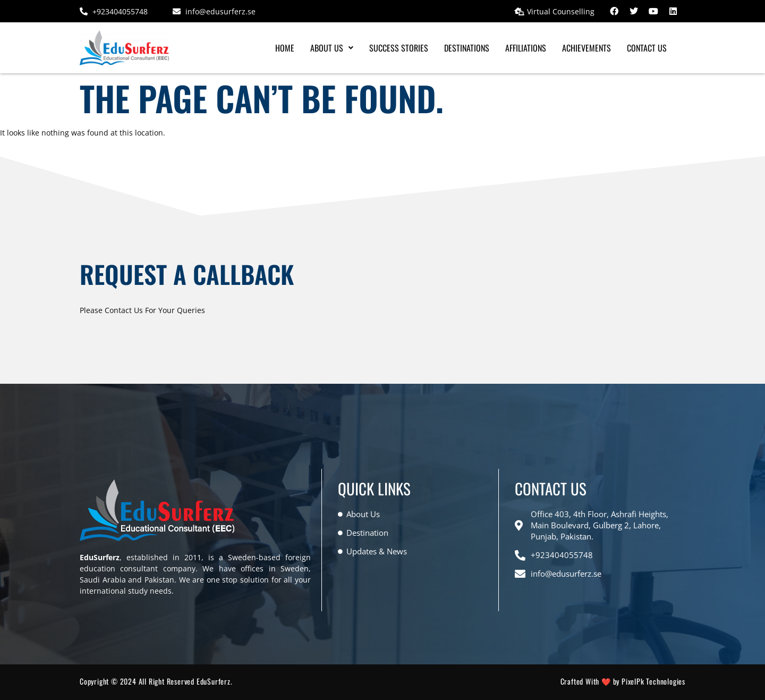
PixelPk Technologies (653, 681)
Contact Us (647, 48)
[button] (332, 48)
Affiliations (526, 48)
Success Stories (399, 48)
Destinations (467, 48)
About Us (332, 48)
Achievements (586, 48)
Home (285, 48)
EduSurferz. (215, 681)
